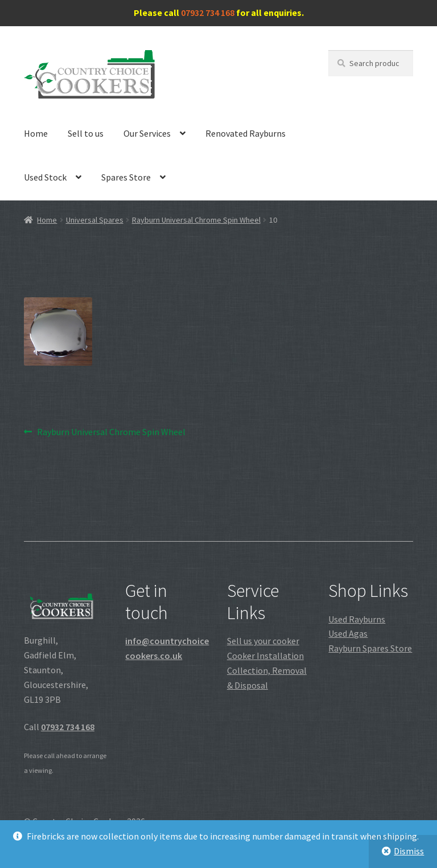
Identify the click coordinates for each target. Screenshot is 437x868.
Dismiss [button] (409, 851)
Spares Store (126, 177)
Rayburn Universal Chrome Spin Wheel (196, 220)
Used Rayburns (357, 619)
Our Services (147, 133)
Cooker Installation (265, 656)
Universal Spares (95, 220)
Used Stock (45, 177)
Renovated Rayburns (246, 133)
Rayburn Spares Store (370, 648)
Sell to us (86, 133)
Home (36, 133)
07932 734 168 (208, 13)
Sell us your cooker (263, 641)
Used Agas (348, 633)
